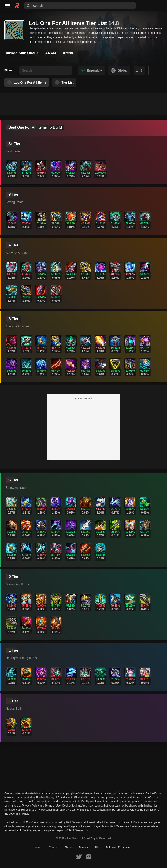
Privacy (83, 848)
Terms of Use (53, 806)
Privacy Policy (30, 806)
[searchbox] (46, 70)
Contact (53, 848)
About (39, 848)
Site (97, 848)
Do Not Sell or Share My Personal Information (39, 810)
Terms (69, 848)
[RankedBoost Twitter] (79, 857)
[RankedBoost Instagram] (89, 857)
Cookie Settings (72, 806)
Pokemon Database (118, 848)
